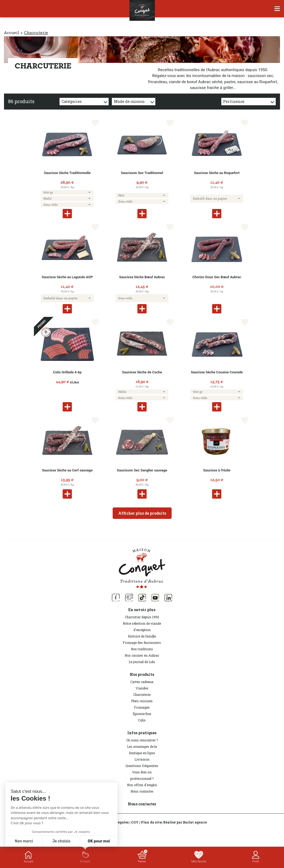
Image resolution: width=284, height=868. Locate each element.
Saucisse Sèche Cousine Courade (217, 372)
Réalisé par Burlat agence (185, 822)
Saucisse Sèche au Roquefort (217, 173)
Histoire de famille (142, 636)
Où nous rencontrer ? (142, 740)
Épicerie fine (142, 714)
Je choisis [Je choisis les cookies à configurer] (61, 841)
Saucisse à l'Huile (217, 470)
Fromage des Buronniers (142, 643)
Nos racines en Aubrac (142, 655)
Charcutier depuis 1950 (142, 617)
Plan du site (151, 822)
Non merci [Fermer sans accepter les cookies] (24, 841)
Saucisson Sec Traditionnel (142, 173)
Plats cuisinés (142, 701)
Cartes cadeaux (142, 682)
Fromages (142, 707)
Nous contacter (142, 791)
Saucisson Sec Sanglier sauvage (142, 470)
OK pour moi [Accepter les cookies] (99, 841)
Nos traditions (142, 649)
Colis (142, 720)
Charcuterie (142, 695)
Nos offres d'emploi (142, 785)
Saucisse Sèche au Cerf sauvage (67, 470)
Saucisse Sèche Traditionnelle (67, 173)
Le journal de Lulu (142, 662)
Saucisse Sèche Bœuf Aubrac (142, 277)
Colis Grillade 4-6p (67, 372)
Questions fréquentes (142, 766)
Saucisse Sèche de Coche (142, 372)
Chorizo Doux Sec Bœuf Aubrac (217, 277)
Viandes (142, 688)
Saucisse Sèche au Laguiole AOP (67, 277)
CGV (135, 822)
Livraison (142, 759)
